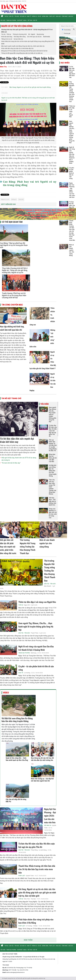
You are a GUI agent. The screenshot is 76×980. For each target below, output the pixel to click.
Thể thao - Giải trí (32, 20)
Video (6, 693)
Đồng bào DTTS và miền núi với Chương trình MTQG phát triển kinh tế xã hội (24, 51)
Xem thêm (28, 940)
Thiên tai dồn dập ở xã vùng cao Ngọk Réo (37, 602)
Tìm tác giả (67, 33)
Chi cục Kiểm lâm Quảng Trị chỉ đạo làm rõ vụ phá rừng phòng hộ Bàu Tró (53, 445)
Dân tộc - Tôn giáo (14, 16)
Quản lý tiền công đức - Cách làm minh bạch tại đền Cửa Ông (17, 759)
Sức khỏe (3, 20)
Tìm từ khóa (67, 30)
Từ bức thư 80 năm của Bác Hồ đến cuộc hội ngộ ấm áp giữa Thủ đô (53, 431)
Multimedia (47, 37)
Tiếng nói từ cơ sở (7, 39)
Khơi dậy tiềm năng (20, 37)
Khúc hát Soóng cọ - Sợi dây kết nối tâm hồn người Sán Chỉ (42, 780)
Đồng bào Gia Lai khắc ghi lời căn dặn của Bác (53, 458)
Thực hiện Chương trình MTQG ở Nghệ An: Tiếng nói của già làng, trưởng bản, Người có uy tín (15, 270)
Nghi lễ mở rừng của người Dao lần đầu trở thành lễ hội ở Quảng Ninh (72, 155)
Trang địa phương (11, 20)
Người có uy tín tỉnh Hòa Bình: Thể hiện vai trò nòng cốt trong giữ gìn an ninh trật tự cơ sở (28, 99)
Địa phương (40, 34)
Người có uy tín (5, 199)
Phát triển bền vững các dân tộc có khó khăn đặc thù (17, 48)
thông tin (14, 199)
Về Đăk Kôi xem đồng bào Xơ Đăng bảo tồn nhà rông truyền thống (53, 471)
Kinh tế (29, 16)
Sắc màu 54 (23, 16)
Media (25, 20)
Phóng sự (34, 16)
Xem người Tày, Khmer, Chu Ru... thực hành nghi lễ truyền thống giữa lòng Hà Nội (53, 415)
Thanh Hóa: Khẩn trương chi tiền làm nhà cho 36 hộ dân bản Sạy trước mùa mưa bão (37, 869)
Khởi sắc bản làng (7, 37)
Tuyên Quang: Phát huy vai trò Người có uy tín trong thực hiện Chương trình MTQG (14, 295)
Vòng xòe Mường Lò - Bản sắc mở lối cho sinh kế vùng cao (53, 513)
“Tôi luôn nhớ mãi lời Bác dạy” (11, 463)
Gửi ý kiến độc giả (8, 204)
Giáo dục (71, 16)
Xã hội (39, 16)
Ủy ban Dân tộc (18, 39)
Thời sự (6, 16)
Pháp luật (52, 16)
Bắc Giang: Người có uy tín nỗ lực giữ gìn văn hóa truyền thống (30, 87)
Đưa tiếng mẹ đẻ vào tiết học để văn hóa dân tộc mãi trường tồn (42, 759)
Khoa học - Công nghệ (62, 16)
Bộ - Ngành (32, 34)
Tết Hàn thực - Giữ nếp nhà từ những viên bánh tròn (52, 501)
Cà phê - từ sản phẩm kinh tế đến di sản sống (72, 173)
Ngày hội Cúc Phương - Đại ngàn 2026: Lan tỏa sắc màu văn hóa (50, 816)
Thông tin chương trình (20, 34)
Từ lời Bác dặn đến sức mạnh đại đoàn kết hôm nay (17, 440)
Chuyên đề (20, 20)
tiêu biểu (21, 199)
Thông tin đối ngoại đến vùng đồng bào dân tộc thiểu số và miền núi (22, 53)
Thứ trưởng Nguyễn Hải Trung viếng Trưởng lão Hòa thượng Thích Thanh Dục (28, 547)
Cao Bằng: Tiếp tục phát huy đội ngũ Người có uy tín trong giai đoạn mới (14, 245)
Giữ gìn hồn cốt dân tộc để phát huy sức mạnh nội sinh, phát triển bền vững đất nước (8, 547)
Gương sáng (45, 16)
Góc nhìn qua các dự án (34, 37)
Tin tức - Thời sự (6, 34)
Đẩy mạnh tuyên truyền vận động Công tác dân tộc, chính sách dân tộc (23, 46)
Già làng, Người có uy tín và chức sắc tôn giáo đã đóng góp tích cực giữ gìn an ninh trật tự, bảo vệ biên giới (37, 893)
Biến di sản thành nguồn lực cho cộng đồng (47, 543)
